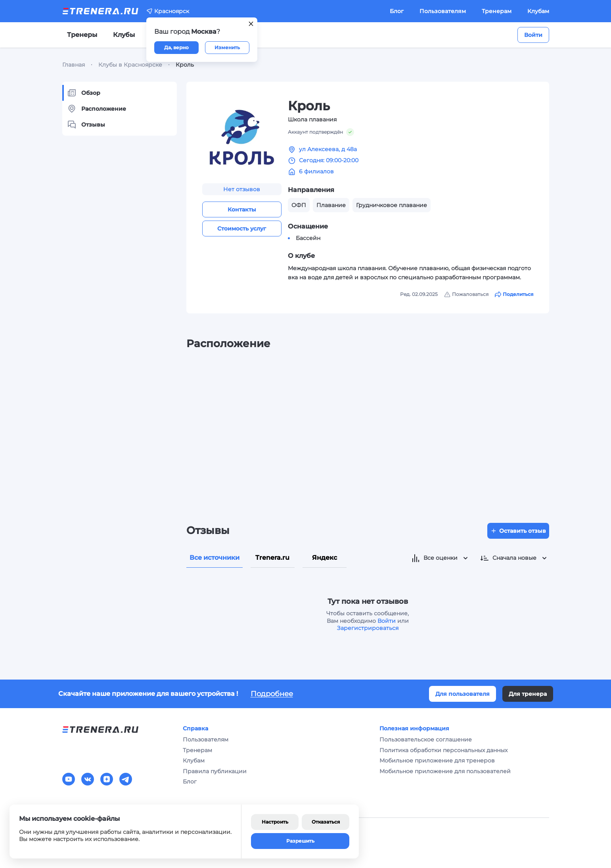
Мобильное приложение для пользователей (445, 771)
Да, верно (176, 47)
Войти (533, 35)
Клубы (124, 35)
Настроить (275, 822)
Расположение (97, 109)
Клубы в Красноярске (130, 65)
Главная (74, 65)
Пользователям (443, 11)
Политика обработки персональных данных (443, 750)
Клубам (538, 11)
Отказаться (326, 822)
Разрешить (300, 841)
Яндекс (325, 558)
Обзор (84, 93)
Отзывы (86, 125)
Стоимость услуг (242, 229)
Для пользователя (463, 694)
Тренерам (497, 11)
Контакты (242, 209)
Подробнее (272, 694)
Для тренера (528, 694)
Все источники (215, 558)
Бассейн (308, 238)
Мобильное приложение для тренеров (437, 760)
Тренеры (82, 35)
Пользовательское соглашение (426, 739)
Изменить (227, 47)
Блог (397, 11)
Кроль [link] (185, 65)
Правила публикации (215, 771)
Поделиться (514, 294)
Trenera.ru (272, 558)
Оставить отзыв (518, 531)
